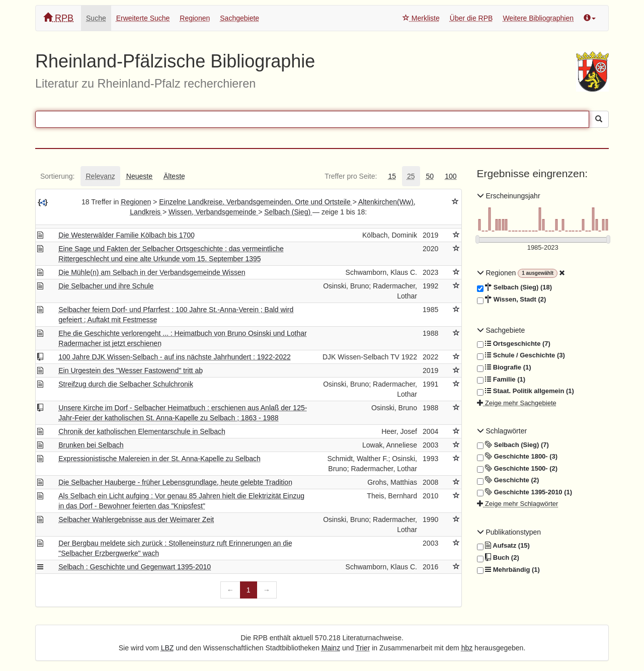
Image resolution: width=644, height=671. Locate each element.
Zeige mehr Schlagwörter (518, 504)
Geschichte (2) (508, 480)
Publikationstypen (509, 532)
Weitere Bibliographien (538, 18)
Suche (96, 18)
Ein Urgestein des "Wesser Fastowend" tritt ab (131, 370)
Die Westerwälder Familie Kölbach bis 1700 (127, 235)
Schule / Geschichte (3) (521, 355)
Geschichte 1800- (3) (517, 457)
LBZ (168, 648)
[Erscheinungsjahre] (543, 248)
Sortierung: (57, 176)
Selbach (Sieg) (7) (513, 445)
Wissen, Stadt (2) (512, 300)
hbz (467, 648)
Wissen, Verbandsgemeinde (213, 212)
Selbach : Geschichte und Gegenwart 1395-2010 (135, 567)
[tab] (57, 176)
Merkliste (421, 18)
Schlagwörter (502, 431)
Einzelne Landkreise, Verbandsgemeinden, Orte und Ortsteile (256, 202)
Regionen (195, 18)
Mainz (331, 648)
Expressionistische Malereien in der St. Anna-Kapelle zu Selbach (159, 459)
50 (430, 176)
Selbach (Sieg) (288, 212)
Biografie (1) (504, 367)
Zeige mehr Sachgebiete (517, 403)
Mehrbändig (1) (508, 570)
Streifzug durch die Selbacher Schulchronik (126, 384)
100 (451, 176)
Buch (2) (498, 558)
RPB (58, 18)
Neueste (139, 176)
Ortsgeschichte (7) (514, 344)
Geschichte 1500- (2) (517, 469)
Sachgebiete (239, 18)
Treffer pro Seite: (351, 176)
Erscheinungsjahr (509, 196)
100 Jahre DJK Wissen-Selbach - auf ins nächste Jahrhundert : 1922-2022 (175, 357)
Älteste (174, 176)
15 (392, 176)
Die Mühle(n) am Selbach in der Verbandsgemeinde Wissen (152, 272)
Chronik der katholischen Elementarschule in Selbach (142, 431)
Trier (363, 648)
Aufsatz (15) (503, 546)
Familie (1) (501, 380)
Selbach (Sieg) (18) (515, 287)
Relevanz (100, 176)
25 (411, 176)
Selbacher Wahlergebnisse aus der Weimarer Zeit (136, 519)
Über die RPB (471, 18)
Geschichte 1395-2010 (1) (525, 492)
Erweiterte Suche (143, 18)
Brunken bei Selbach (91, 445)
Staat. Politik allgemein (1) (526, 391)
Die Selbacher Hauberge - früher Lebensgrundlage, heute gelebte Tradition (175, 482)
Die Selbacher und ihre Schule (106, 286)
